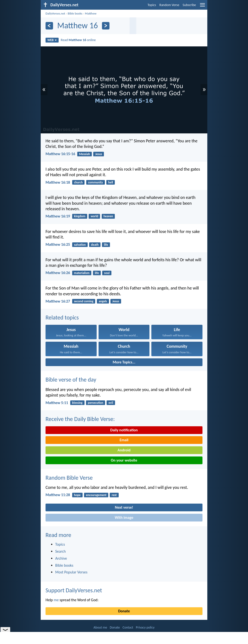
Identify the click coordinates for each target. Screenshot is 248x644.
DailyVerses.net (55, 13)
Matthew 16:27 (58, 301)
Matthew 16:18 (58, 182)
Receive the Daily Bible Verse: (80, 419)
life (106, 245)
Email (124, 440)
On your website (124, 460)
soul (107, 273)
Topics (152, 5)
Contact (128, 627)
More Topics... (124, 362)
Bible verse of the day (71, 380)
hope (77, 495)
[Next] (106, 26)
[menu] (202, 7)
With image (124, 517)
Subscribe (189, 5)
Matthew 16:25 (58, 244)
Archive (61, 558)
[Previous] (49, 26)
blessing (77, 403)
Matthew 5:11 (57, 403)
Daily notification (124, 430)
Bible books (75, 13)
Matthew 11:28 (58, 495)
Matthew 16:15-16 (60, 154)
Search (61, 551)
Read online (78, 40)
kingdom (80, 216)
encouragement (96, 495)
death (95, 245)
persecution (96, 403)
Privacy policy (145, 627)
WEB (52, 40)
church (78, 182)
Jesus (99, 154)
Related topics (62, 317)
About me (100, 627)
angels (103, 301)
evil (111, 403)
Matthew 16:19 (58, 216)
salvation (80, 245)
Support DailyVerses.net (74, 590)
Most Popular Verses (71, 572)
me (56, 600)
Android (124, 450)
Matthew (91, 13)
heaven (108, 216)
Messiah (85, 154)
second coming (84, 301)
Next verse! (124, 507)
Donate (124, 611)
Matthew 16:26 (58, 273)
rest (114, 495)
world (94, 216)
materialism (82, 273)
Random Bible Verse (69, 478)
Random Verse (169, 5)
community (95, 182)
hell (111, 182)
